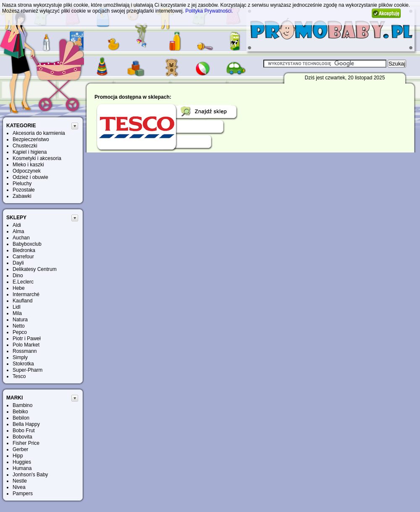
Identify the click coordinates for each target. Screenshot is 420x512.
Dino (18, 276)
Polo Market (26, 345)
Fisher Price (26, 443)
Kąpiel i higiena (30, 152)
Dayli (18, 263)
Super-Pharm (28, 370)
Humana (22, 468)
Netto (19, 326)
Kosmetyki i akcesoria (37, 158)
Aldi (17, 225)
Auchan (21, 238)
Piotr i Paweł (27, 339)
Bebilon (21, 418)
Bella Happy (26, 424)
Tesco (19, 376)
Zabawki (22, 196)
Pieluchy (22, 184)
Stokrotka (23, 364)
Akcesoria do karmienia (39, 133)
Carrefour (23, 257)
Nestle (20, 481)
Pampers (23, 494)
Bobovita (22, 437)
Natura (20, 320)
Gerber (20, 449)
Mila (17, 313)
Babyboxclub (27, 244)
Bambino (22, 405)
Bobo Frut (24, 431)
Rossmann (25, 351)
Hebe (19, 288)
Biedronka (24, 250)
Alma (18, 231)
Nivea (19, 487)
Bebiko (20, 412)
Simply (20, 357)
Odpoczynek (27, 171)
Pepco (20, 332)
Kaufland (22, 301)
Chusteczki (25, 146)
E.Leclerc (23, 282)
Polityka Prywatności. (209, 11)
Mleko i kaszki (28, 165)
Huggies (22, 462)
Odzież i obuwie (30, 177)
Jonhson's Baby (30, 475)
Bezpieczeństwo (31, 139)
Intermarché (26, 294)
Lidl (17, 307)
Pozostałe (24, 190)
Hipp (18, 456)
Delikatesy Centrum (35, 269)
